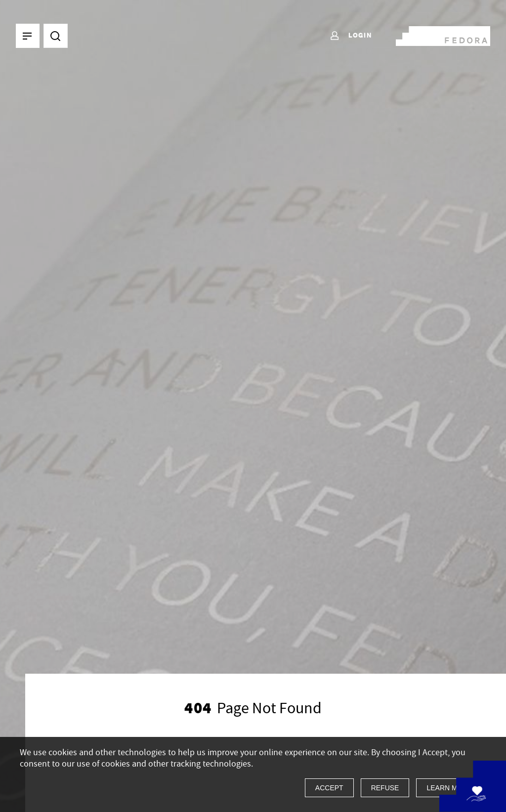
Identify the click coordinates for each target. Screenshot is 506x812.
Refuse (385, 788)
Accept (329, 788)
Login (351, 36)
